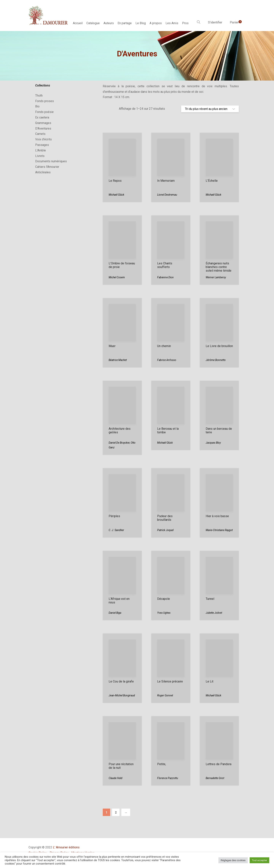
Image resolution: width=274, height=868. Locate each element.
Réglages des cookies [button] (233, 860)
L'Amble (41, 150)
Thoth (39, 96)
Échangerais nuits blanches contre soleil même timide (219, 267)
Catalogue (93, 23)
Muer (112, 346)
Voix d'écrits (43, 139)
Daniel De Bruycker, (120, 443)
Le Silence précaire (170, 681)
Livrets (40, 156)
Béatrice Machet (118, 360)
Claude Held (115, 778)
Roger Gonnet (165, 695)
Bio (37, 106)
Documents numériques (51, 161)
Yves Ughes (164, 613)
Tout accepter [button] (259, 860)
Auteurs (109, 23)
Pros (185, 23)
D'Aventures (43, 128)
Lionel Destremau (167, 195)
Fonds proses (45, 101)
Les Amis (172, 23)
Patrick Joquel (165, 530)
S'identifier (215, 22)
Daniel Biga (115, 613)
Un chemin (164, 346)
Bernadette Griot (215, 778)
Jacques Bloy (213, 443)
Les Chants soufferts (165, 265)
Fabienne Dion (165, 277)
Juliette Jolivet (214, 613)
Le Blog (141, 23)
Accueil (78, 23)
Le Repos (115, 181)
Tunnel (210, 599)
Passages (42, 145)
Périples (114, 516)
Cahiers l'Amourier (47, 167)
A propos (156, 23)
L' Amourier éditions (66, 847)
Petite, (162, 764)
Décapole (164, 599)
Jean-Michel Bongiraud (122, 695)
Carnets (40, 134)
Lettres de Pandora (219, 764)
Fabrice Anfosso (167, 360)
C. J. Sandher (116, 530)
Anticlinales (43, 172)
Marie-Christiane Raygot (219, 530)
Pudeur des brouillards (165, 518)
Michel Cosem (117, 277)
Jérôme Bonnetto (216, 360)
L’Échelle (212, 181)
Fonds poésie (44, 112)
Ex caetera (42, 117)
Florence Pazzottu (168, 778)
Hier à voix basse (217, 516)
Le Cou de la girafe (121, 681)
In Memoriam (166, 181)
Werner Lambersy (216, 277)
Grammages (43, 123)
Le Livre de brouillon (219, 346)
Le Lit (209, 681)
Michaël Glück (116, 195)
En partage (125, 23)
